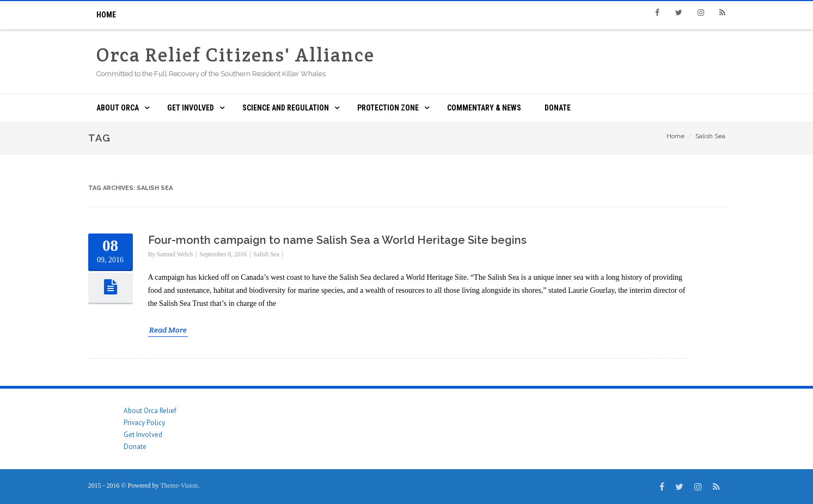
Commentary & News (484, 108)
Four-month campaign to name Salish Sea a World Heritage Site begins (337, 240)
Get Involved (191, 108)
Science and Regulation (286, 108)
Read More (168, 330)
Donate (558, 108)
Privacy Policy (144, 423)
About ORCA (118, 108)
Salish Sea (266, 254)
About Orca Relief (150, 411)
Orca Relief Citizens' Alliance (236, 55)
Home (106, 15)
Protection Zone (388, 108)
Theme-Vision (179, 485)
